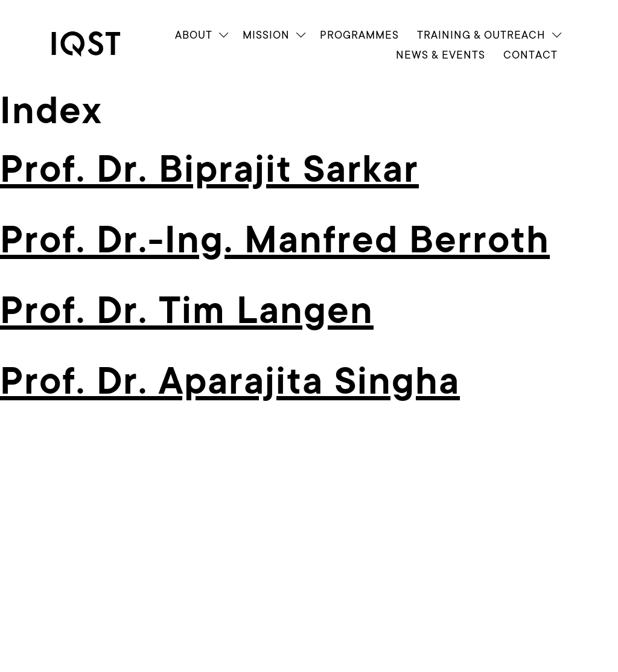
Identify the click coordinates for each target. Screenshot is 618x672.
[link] (97, 44)
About (194, 35)
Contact (530, 55)
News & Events (441, 55)
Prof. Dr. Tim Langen (187, 311)
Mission (266, 35)
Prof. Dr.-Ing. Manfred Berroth (275, 240)
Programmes (359, 35)
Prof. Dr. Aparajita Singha (230, 382)
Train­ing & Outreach (481, 35)
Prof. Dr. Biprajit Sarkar (209, 170)
